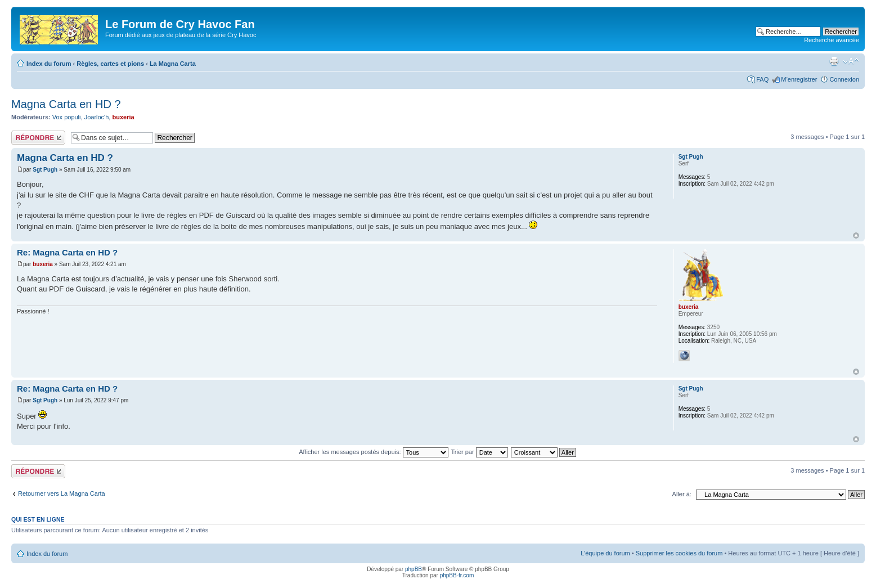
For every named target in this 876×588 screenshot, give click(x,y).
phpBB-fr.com (457, 575)
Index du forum (49, 64)
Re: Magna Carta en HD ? (67, 252)
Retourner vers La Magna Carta (62, 493)
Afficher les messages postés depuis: (373, 452)
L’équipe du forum (605, 553)
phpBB (414, 569)
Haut (856, 235)
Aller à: (682, 494)
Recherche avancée (832, 40)
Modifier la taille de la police (851, 61)
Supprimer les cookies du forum (679, 553)
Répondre (38, 138)
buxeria (123, 117)
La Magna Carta (173, 64)
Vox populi (67, 117)
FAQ (762, 79)
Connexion (844, 79)
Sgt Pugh (45, 170)
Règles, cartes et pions (110, 64)
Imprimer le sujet (834, 61)
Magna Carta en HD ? (66, 104)
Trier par (479, 452)
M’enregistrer (799, 79)
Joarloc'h (97, 117)
